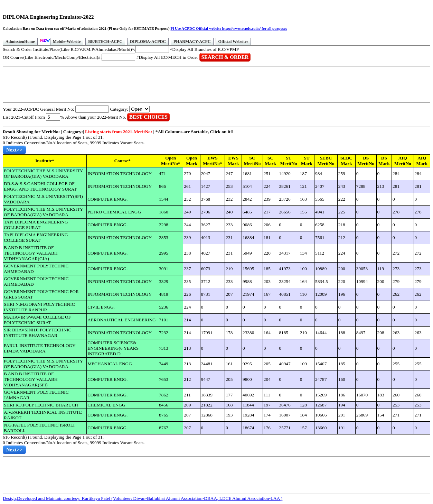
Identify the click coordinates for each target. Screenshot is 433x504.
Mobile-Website (67, 42)
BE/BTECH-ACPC (105, 42)
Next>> (14, 150)
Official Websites (233, 42)
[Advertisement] (129, 85)
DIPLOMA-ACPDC (148, 42)
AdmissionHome (20, 42)
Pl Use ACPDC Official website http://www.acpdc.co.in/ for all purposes (229, 28)
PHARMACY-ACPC (192, 42)
